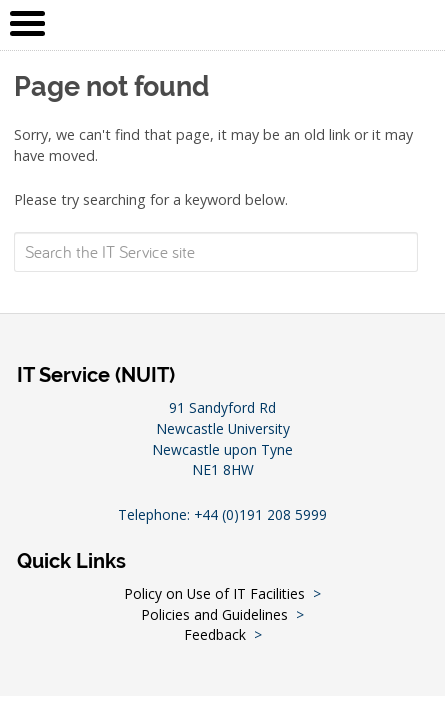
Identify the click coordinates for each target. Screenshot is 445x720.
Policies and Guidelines (214, 614)
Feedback (215, 634)
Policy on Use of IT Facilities (214, 593)
